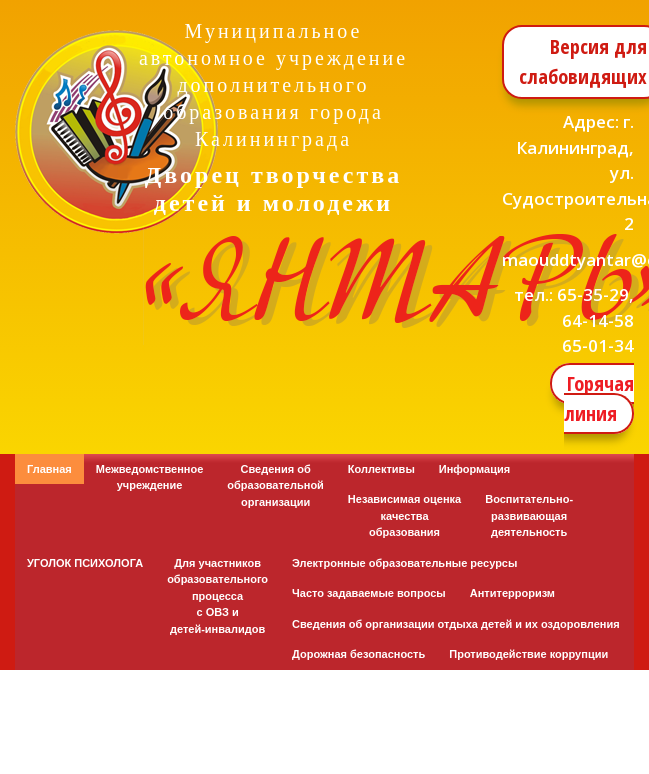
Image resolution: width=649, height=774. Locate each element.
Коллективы (381, 469)
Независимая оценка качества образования (404, 515)
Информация (474, 469)
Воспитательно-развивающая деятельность (529, 515)
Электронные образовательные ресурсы (404, 563)
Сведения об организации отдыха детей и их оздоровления (456, 624)
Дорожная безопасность (358, 654)
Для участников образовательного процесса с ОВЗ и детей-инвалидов (217, 596)
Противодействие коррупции (528, 654)
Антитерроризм (512, 593)
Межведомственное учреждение (150, 477)
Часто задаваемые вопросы (369, 593)
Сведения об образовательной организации (275, 485)
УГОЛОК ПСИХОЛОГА (85, 563)
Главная (49, 469)
